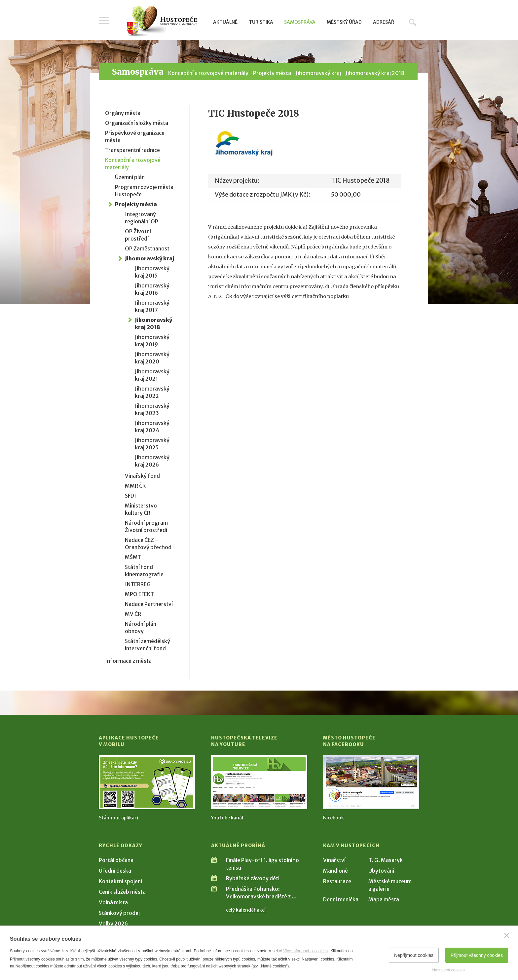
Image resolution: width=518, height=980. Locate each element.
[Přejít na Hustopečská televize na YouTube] (259, 782)
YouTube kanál (227, 818)
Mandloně (335, 871)
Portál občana (116, 860)
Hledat (413, 22)
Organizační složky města (137, 123)
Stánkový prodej (119, 913)
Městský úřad (344, 22)
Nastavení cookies (448, 970)
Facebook (333, 818)
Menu (104, 20)
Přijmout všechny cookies (477, 955)
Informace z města (128, 661)
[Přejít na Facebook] (371, 782)
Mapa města (384, 899)
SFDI (130, 496)
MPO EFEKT (139, 594)
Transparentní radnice (132, 150)
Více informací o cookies (305, 951)
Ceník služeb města (122, 892)
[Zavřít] (507, 935)
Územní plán (130, 177)
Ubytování (381, 871)
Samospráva (300, 22)
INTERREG (138, 584)
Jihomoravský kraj (318, 73)
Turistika (261, 22)
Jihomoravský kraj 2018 (375, 73)
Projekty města (272, 73)
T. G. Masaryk (386, 860)
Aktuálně (225, 22)
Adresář (384, 22)
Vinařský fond (142, 476)
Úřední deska (115, 871)
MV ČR (133, 614)
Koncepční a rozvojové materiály (208, 73)
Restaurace (337, 881)
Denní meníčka (341, 899)
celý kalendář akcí (246, 910)
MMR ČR (135, 486)
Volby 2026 (113, 923)
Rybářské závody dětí (253, 878)
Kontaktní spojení (120, 881)
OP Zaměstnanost (147, 248)
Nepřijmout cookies (414, 955)
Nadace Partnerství (149, 604)
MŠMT (133, 557)
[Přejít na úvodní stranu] (162, 21)
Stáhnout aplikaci (118, 818)
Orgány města (123, 113)
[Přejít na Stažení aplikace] (147, 782)
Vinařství (334, 860)
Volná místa (113, 902)
